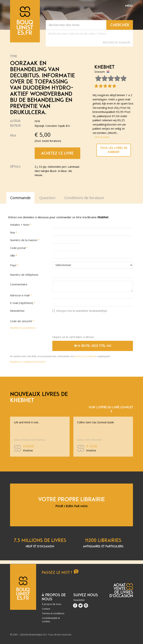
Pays (13, 265)
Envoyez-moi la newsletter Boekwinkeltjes (80, 311)
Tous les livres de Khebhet (114, 150)
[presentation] (81, 325)
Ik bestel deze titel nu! (93, 346)
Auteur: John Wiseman (90, 440)
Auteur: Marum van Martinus (30, 440)
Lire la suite (102, 137)
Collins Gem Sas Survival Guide (96, 422)
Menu (129, 6)
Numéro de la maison (24, 240)
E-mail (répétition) (22, 303)
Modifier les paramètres (23, 328)
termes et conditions (86, 356)
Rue (13, 232)
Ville (13, 255)
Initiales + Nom (20, 225)
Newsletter (17, 311)
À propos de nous (51, 604)
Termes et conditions (53, 613)
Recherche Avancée (116, 42)
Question (47, 198)
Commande (20, 198)
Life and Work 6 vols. (26, 422)
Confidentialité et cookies (51, 620)
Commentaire (19, 284)
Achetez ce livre (57, 153)
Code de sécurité (21, 321)
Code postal (18, 248)
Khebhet (104, 67)
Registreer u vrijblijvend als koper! (28, 362)
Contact (46, 609)
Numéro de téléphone (24, 275)
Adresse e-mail (20, 295)
